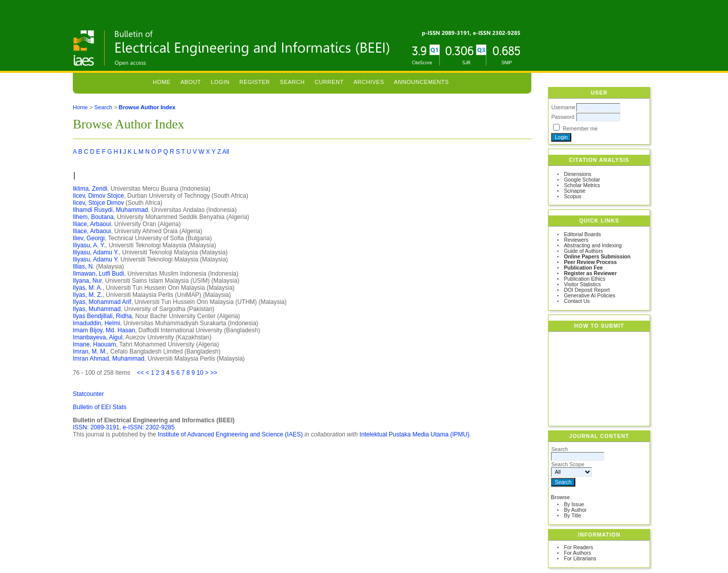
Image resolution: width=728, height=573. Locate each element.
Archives (369, 82)
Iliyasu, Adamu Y (95, 259)
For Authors (577, 553)
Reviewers (576, 240)
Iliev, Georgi (89, 238)
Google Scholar (582, 180)
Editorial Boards (582, 234)
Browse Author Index (147, 107)
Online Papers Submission (597, 257)
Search (292, 82)
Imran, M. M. (90, 351)
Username (563, 107)
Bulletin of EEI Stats (100, 407)
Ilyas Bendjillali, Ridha (102, 316)
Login (220, 82)
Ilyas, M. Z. (88, 295)
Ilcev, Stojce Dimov (98, 203)
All (226, 152)
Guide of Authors (583, 251)
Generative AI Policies (589, 296)
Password (563, 117)
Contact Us (577, 301)
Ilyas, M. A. (88, 288)
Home (162, 82)
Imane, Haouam (94, 344)
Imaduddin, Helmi (96, 323)
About (191, 82)
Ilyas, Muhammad (97, 309)
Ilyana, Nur (87, 281)
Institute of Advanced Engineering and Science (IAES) (230, 434)
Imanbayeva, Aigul (98, 337)
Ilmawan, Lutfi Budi (98, 274)
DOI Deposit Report (587, 290)
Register (255, 82)
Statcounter (88, 394)
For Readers (578, 547)
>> (214, 373)
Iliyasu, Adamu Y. (96, 252)
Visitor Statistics (582, 284)
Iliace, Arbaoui (92, 224)
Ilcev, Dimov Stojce (98, 196)
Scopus (573, 196)
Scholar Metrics (582, 185)
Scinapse (575, 191)
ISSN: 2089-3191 (96, 427)
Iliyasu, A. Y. (89, 245)
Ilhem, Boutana (93, 217)
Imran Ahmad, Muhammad (108, 359)
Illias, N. (84, 267)
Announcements (421, 82)
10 (200, 373)
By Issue (574, 504)
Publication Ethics (584, 279)
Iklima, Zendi (90, 189)
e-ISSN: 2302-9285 (149, 427)
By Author (575, 510)
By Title (572, 516)
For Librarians (580, 559)
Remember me (580, 129)
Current (329, 82)
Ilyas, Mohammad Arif (102, 302)
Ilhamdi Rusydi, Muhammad (110, 210)
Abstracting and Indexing (593, 246)
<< (141, 373)
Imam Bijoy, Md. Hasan (104, 330)
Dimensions (577, 174)
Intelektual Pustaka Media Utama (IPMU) (414, 434)
